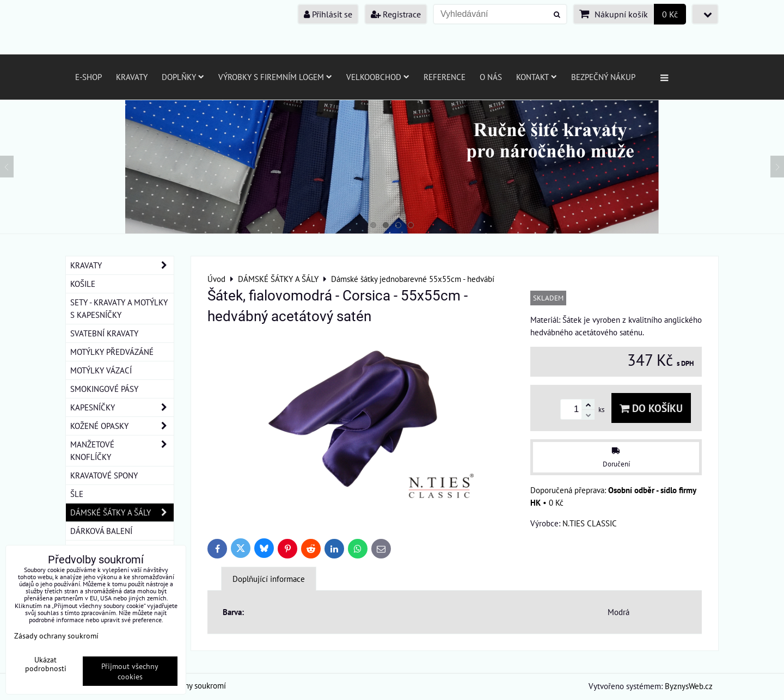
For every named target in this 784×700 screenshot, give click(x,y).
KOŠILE (83, 284)
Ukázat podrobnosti (46, 664)
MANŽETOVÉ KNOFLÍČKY (122, 451)
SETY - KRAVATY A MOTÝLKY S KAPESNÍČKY (119, 308)
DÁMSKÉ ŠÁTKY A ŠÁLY (122, 512)
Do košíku (651, 408)
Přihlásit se (328, 14)
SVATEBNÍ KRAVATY (104, 333)
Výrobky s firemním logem (275, 77)
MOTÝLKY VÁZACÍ (101, 370)
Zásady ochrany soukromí (56, 635)
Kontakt (537, 77)
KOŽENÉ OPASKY (122, 426)
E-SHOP (88, 77)
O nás (491, 77)
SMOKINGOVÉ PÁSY (104, 389)
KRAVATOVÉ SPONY (104, 475)
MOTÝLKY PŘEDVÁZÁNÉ (112, 352)
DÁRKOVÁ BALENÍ (101, 531)
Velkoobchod (378, 77)
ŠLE (77, 494)
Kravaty (132, 77)
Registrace (396, 14)
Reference (445, 77)
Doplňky (183, 77)
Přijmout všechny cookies (130, 671)
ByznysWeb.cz (689, 686)
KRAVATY (122, 265)
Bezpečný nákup (603, 77)
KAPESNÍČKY (122, 407)
